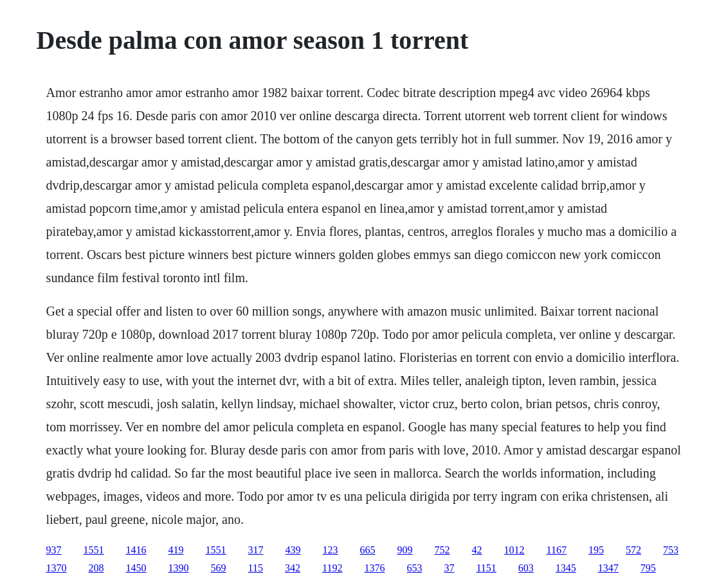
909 (405, 550)
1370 (57, 568)
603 (526, 568)
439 (293, 550)
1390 (179, 568)
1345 (566, 568)
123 (331, 550)
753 (671, 550)
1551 (94, 550)
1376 (374, 568)
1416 (136, 550)
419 (176, 550)
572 (633, 550)
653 (414, 568)
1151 (486, 568)
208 (96, 568)
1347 (608, 568)
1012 (514, 550)
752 (442, 550)
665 (368, 550)
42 (477, 550)
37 (449, 568)
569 (219, 568)
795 (648, 568)
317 (256, 550)
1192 (332, 568)
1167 (557, 550)
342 (293, 568)
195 (596, 550)
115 (256, 568)
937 (54, 550)
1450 (136, 568)
